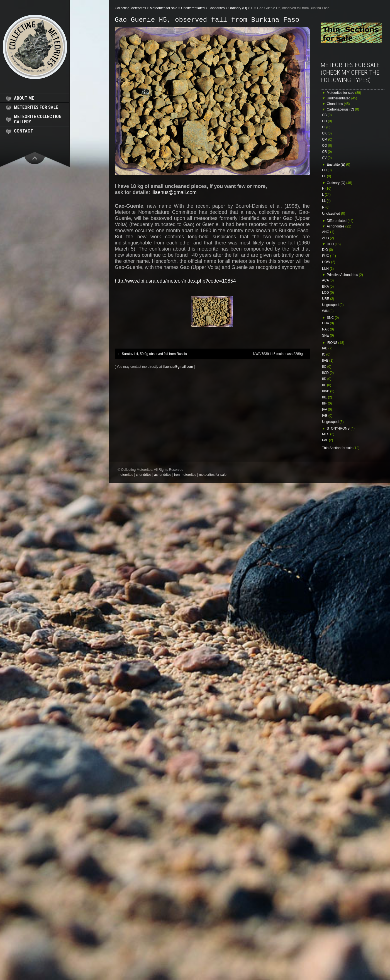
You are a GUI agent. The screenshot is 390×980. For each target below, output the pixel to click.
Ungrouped (333, 305)
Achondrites (339, 226)
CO (327, 146)
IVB (327, 416)
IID (327, 379)
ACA (328, 280)
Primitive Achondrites (345, 275)
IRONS (336, 343)
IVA (327, 410)
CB (327, 115)
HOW (329, 262)
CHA (328, 323)
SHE (328, 335)
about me (24, 98)
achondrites (163, 475)
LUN (328, 269)
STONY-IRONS (341, 428)
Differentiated (340, 221)
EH (327, 170)
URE (328, 299)
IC (326, 354)
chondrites (144, 475)
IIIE (327, 397)
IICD (328, 373)
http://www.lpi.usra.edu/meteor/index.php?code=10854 (175, 281)
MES (328, 434)
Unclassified (334, 214)
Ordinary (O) (339, 183)
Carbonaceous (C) (343, 109)
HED (334, 244)
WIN (328, 311)
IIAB (328, 361)
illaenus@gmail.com (174, 192)
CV (327, 158)
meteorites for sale (36, 107)
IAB (327, 348)
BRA (328, 286)
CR (327, 152)
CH (327, 121)
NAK (328, 329)
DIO (327, 250)
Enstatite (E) (338, 165)
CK (327, 133)
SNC (333, 318)
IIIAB (328, 391)
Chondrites (338, 104)
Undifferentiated (342, 98)
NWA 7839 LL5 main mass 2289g (280, 354)
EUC (329, 256)
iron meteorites (185, 475)
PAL (327, 440)
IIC (327, 367)
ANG (328, 232)
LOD (328, 293)
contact (24, 131)
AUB (328, 238)
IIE (327, 385)
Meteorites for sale (344, 93)
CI (326, 127)
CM (327, 139)
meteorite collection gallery (38, 119)
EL (326, 176)
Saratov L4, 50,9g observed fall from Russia (152, 354)
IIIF (327, 403)
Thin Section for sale (341, 448)
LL (326, 201)
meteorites (125, 475)
